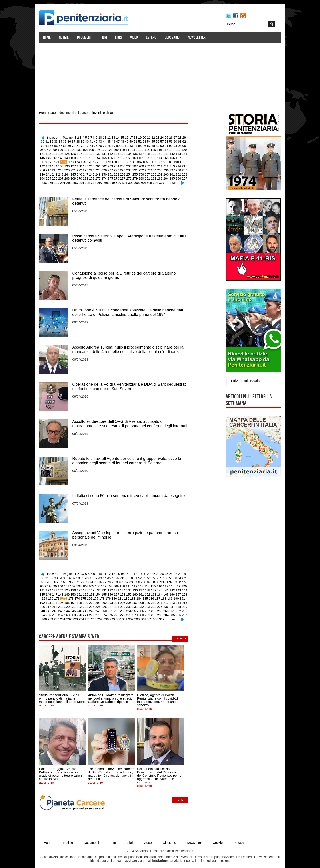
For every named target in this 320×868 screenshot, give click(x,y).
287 (162, 177)
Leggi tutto (50, 700)
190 (157, 161)
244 (47, 173)
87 (140, 145)
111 (116, 149)
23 (158, 137)
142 (156, 153)
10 (102, 137)
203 (89, 165)
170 (180, 157)
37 (71, 141)
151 (65, 157)
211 (138, 165)
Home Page (50, 113)
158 (107, 157)
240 (168, 169)
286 (156, 177)
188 (145, 161)
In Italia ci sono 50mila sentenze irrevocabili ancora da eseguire (132, 492)
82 (119, 145)
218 (180, 165)
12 (110, 137)
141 (150, 153)
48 (119, 141)
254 (107, 173)
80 (110, 145)
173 (54, 161)
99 (44, 149)
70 (67, 145)
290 (180, 177)
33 (54, 141)
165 (150, 157)
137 (126, 153)
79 (106, 145)
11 (106, 137)
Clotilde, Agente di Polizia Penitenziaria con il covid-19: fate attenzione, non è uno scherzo (162, 695)
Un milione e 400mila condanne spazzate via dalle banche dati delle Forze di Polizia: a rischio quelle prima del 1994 (131, 310)
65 (45, 145)
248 (71, 173)
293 (67, 181)
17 (132, 137)
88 (145, 145)
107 (91, 149)
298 (97, 181)
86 (136, 145)
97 (184, 145)
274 (83, 177)
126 (59, 153)
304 (134, 181)
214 (156, 165)
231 (114, 169)
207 (114, 165)
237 (150, 169)
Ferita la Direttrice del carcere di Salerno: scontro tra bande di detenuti (130, 200)
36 (67, 141)
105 (79, 149)
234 (132, 169)
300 (109, 181)
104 (73, 149)
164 (144, 157)
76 (93, 145)
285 (150, 177)
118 (158, 149)
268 (47, 177)
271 (65, 177)
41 (89, 141)
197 (53, 165)
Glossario (175, 38)
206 (107, 165)
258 (132, 173)
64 (188, 141)
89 (149, 145)
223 (65, 169)
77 (97, 145)
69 (63, 145)
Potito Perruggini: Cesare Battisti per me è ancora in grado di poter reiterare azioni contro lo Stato (64, 768)
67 (54, 145)
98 (188, 145)
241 (174, 169)
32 (50, 141)
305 (140, 181)
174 (60, 161)
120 (170, 149)
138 (132, 153)
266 (180, 173)
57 (158, 141)
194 (181, 161)
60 (171, 141)
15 (123, 137)
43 (97, 141)
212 (144, 165)
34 (58, 141)
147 (186, 153)
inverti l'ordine (104, 113)
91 (158, 145)
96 (180, 145)
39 (80, 141)
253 (101, 173)
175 (66, 161)
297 (91, 181)
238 (156, 169)
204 (95, 165)
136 (120, 153)
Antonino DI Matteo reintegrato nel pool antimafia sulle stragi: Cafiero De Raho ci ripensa (114, 693)
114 (134, 149)
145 (174, 153)
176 (72, 161)
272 (71, 177)
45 (106, 141)
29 (184, 137)
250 (83, 173)
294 (73, 181)
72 (76, 145)
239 (162, 169)
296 (85, 181)
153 (77, 157)
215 (162, 165)
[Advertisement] (160, 75)
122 (182, 149)
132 (95, 153)
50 (128, 141)
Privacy (240, 837)
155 (89, 157)
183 (115, 161)
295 (79, 181)
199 (65, 165)
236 (144, 169)
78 (102, 145)
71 (71, 145)
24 (162, 137)
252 (95, 173)
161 (126, 157)
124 (47, 153)
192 (169, 161)
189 (151, 161)
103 (67, 149)
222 (59, 169)
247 (65, 173)
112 (122, 149)
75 (89, 145)
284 (144, 177)
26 (171, 137)
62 (180, 141)
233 (126, 169)
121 (176, 149)
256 (120, 173)
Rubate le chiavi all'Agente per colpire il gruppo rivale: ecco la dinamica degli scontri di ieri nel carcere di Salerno (130, 458)
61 (175, 141)
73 (80, 145)
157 (101, 157)
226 (83, 169)
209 (126, 165)
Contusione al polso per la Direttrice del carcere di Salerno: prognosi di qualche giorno (128, 273)
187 (139, 161)
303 (128, 181)
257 (126, 173)
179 (90, 161)
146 (180, 153)
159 (114, 157)
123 (188, 149)
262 (156, 173)
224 (71, 169)
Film (107, 38)
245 (53, 173)
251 (89, 173)
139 (138, 153)
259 (138, 173)
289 (174, 177)
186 (133, 161)
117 (152, 149)
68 (58, 145)
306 (146, 181)
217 (174, 165)
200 (71, 165)
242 (180, 169)
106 (85, 149)
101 (55, 149)
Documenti (88, 38)
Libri (122, 38)
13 (115, 137)
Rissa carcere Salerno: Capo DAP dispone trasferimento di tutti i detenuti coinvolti (132, 236)
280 (120, 177)
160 (120, 157)
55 (149, 141)
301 (115, 181)
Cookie (219, 837)
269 (53, 177)
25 (166, 137)
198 (59, 165)
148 (47, 157)
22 (154, 137)
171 (186, 157)
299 (103, 181)
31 (45, 141)
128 (71, 153)
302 (121, 181)
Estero (154, 38)
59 (166, 141)
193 (175, 161)
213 (150, 165)
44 (102, 141)
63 (184, 141)
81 (114, 145)
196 (47, 165)
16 (128, 137)
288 (168, 177)
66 (50, 145)
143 (162, 153)
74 (84, 145)
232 (120, 169)
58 (162, 141)
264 (168, 173)
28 (180, 137)
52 (136, 141)
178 (84, 161)
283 (138, 177)
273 (77, 177)
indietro (55, 137)
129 (77, 153)
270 (59, 177)
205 (101, 165)
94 (171, 145)
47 (114, 141)
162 (132, 157)
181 (102, 161)
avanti (164, 181)
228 (95, 169)
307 (152, 181)
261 (150, 173)
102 (61, 149)
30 (188, 137)
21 (149, 137)
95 (175, 145)
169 (174, 157)
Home (50, 38)
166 (156, 157)
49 (123, 141)
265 (174, 173)
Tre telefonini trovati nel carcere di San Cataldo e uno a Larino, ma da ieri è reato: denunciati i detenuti (115, 768)
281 (126, 177)
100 (49, 149)
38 (76, 141)
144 (168, 153)
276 (95, 177)
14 (119, 137)
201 (77, 165)
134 (107, 153)
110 (110, 149)
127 (65, 153)
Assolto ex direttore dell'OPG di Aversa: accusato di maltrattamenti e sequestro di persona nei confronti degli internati (133, 421)
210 (132, 165)
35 (63, 141)
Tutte (183, 794)
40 (84, 141)
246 (59, 173)
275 (89, 177)
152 (71, 157)
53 (140, 141)
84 (128, 145)
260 (144, 173)
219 (186, 165)
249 (77, 173)
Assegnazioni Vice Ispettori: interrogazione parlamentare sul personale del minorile (129, 531)
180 (96, 161)
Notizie (67, 38)
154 (83, 157)
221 (53, 169)
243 (186, 169)
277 (101, 177)
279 (114, 177)
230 (107, 169)
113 (128, 149)
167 (162, 157)
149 (53, 157)
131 (89, 153)
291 (186, 177)
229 (101, 169)
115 (140, 149)
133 (101, 153)
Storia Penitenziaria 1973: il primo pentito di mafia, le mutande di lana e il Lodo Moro (65, 693)
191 (163, 161)
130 (83, 153)
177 (78, 161)
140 (144, 153)
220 (47, 169)
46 (110, 141)
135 (114, 153)
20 (145, 137)
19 (140, 137)
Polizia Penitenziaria (242, 380)
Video (137, 38)
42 (93, 141)
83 (123, 145)
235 (138, 169)
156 (95, 157)
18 (136, 137)
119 (164, 149)
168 (168, 157)
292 (61, 181)
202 (83, 165)
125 (53, 153)
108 (98, 149)
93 (166, 145)
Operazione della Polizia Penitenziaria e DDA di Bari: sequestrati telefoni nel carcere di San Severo (133, 384)
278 (107, 177)
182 (108, 161)
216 (168, 165)
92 (162, 145)
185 (127, 161)
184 (121, 161)
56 (154, 141)
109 (104, 149)
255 (114, 173)
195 (187, 161)
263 (162, 173)
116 (146, 149)
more (183, 633)
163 (138, 157)
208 (120, 165)
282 (132, 177)
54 (145, 141)
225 (77, 169)
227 (89, 169)
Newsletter (200, 38)
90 (154, 145)
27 (175, 137)
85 (132, 145)
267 (186, 173)
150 (59, 157)
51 (132, 141)
